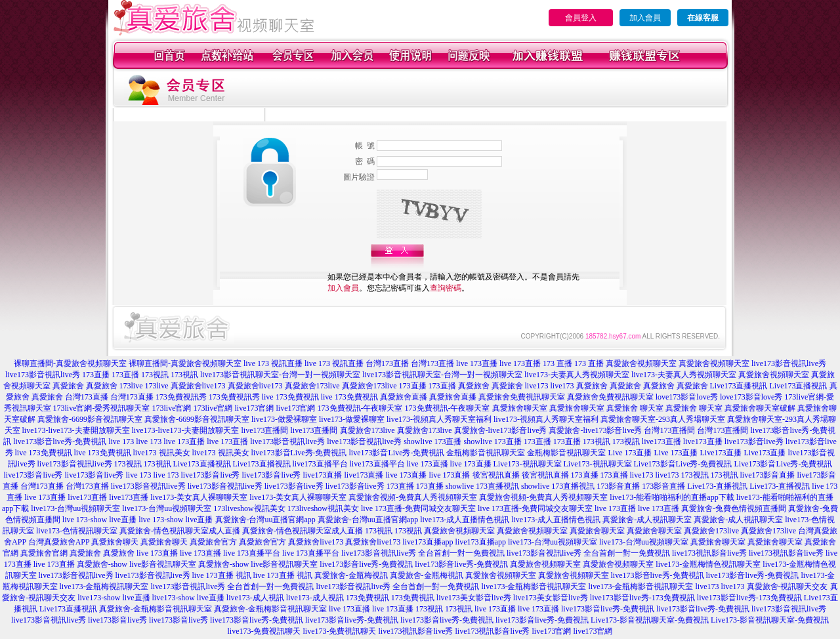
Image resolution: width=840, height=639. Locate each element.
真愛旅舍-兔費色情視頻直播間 (734, 508)
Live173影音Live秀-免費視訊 (683, 464)
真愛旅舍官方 (213, 542)
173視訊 (155, 375)
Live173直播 (721, 453)
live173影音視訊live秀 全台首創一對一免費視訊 (423, 553)
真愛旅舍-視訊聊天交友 (787, 587)
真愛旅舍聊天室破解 (760, 408)
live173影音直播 (768, 475)
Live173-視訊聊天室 (528, 464)
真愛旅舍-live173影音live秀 (501, 430)
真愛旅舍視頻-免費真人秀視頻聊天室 (413, 497)
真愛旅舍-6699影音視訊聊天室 (90, 419)
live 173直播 (477, 363)
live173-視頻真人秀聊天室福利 (439, 419)
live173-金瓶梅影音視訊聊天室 (534, 587)
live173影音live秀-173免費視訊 (642, 598)
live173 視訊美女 (162, 453)
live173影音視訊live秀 (789, 363)
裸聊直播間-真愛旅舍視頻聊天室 (70, 363)
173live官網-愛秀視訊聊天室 (102, 408)
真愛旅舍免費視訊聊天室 (522, 397)
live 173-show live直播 (99, 520)
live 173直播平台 (252, 553)
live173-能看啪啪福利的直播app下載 (672, 497)
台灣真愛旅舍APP (59, 542)
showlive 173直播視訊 (482, 486)
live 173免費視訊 (290, 397)
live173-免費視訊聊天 (264, 631)
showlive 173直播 (432, 442)
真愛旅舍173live (312, 386)
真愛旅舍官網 (44, 553)
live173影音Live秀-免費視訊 (299, 453)
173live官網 (172, 408)
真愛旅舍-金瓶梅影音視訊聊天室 (156, 609)
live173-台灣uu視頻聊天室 (75, 508)
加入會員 (645, 18)
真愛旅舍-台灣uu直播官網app (265, 520)
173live (131, 386)
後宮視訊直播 (496, 475)
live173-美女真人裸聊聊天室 (199, 497)
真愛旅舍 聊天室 (635, 408)
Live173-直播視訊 (717, 486)
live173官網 (255, 408)
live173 (537, 386)
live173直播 (661, 442)
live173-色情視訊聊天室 (77, 531)
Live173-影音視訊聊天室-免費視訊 (650, 620)
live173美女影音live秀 (474, 598)
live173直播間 (265, 430)
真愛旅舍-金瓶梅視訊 (351, 575)
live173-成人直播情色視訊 (465, 520)
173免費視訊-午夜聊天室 (360, 408)
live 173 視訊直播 (273, 363)
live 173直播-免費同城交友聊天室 (418, 508)
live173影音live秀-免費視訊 (60, 442)
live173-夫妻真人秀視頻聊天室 (577, 375)
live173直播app (428, 542)
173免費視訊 (367, 598)
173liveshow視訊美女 (249, 508)
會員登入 (581, 18)
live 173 (121, 442)
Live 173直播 (630, 453)
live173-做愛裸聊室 (284, 419)
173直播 (96, 375)
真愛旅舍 (68, 386)
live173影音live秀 (754, 442)
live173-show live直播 (114, 598)
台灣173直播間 (669, 430)
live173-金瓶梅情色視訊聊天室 (708, 564)
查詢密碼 (446, 288)
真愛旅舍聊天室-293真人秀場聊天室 (663, 419)
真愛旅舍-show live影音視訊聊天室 (136, 564)
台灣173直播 (387, 363)
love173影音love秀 (687, 397)
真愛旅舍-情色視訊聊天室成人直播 (180, 531)
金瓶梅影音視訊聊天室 (486, 453)
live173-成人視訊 (255, 598)
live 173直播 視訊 (222, 575)
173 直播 (557, 363)
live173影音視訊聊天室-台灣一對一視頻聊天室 (280, 375)
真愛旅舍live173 (198, 386)
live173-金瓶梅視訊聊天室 (104, 587)
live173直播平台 (320, 464)
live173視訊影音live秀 (709, 553)
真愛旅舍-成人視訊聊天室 (647, 520)
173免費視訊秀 (181, 397)
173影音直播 (618, 486)
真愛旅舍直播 (404, 397)
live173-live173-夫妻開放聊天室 (76, 430)
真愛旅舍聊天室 (520, 408)
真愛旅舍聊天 (115, 542)
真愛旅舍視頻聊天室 (641, 363)
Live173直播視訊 (739, 386)
